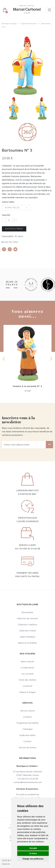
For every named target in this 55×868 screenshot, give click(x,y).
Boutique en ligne (9, 23)
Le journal (28, 686)
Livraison (28, 717)
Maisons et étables (28, 643)
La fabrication (27, 668)
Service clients (28, 711)
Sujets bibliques (28, 637)
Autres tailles (8, 202)
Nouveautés (27, 612)
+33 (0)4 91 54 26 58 (29, 549)
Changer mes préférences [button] (33, 859)
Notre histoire (27, 661)
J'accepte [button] (33, 848)
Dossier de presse (28, 747)
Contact (27, 741)
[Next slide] (51, 359)
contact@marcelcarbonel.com (28, 782)
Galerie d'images (27, 692)
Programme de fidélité (28, 723)
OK (49, 444)
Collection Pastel (28, 631)
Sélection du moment (27, 618)
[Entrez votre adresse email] (24, 445)
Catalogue (28, 729)
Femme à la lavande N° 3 (28, 386)
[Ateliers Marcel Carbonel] (27, 9)
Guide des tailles (11, 242)
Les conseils (28, 674)
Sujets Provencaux (29, 23)
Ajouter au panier (14, 229)
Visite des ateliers (27, 680)
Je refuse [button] (33, 853)
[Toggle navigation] (49, 10)
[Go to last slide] (4, 359)
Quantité (6, 215)
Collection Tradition (28, 624)
